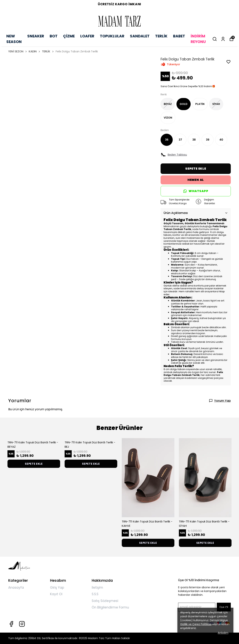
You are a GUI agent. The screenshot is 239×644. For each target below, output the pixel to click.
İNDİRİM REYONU (198, 39)
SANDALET (140, 36)
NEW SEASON (14, 39)
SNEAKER (36, 36)
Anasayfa (16, 588)
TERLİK (161, 36)
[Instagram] (22, 624)
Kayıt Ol (56, 594)
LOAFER (87, 36)
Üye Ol (224, 607)
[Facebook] (11, 624)
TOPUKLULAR (112, 36)
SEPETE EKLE (196, 169)
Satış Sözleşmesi (105, 601)
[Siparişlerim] (223, 39)
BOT (54, 36)
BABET (179, 36)
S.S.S (95, 594)
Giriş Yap (57, 588)
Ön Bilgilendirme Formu (110, 607)
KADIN (35, 51)
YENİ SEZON (18, 51)
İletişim (97, 588)
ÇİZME (69, 36)
